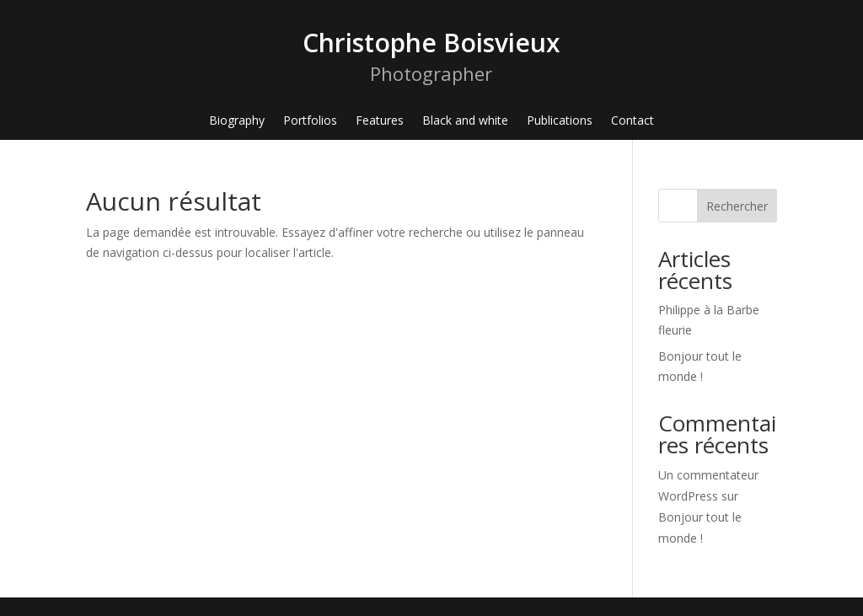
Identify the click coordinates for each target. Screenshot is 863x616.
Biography (237, 121)
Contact (633, 121)
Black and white (465, 121)
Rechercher (737, 206)
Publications (560, 121)
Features (380, 121)
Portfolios (310, 121)
